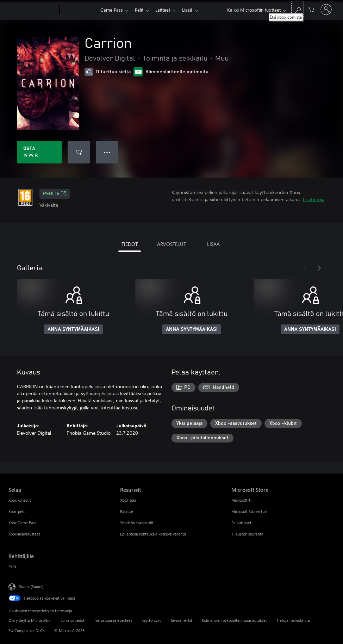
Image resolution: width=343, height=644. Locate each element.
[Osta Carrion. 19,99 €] (39, 152)
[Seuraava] (319, 268)
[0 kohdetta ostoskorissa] (311, 9)
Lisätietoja (314, 199)
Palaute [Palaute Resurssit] (127, 511)
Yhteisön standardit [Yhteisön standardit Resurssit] (137, 523)
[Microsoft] (33, 10)
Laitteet (166, 10)
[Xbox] (79, 10)
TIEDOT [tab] (130, 244)
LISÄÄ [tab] (213, 244)
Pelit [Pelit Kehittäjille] (12, 566)
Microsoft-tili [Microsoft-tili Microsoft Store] (242, 500)
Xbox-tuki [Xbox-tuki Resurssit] (128, 500)
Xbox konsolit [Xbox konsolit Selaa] (20, 500)
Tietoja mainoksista (293, 620)
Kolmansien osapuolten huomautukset (234, 620)
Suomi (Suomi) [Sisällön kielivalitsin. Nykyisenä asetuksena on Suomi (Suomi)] (31, 586)
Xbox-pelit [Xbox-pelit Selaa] (17, 511)
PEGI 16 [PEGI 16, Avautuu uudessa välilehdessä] (55, 194)
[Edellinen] (305, 268)
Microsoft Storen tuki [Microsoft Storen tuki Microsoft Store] (249, 511)
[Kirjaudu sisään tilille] (326, 10)
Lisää (191, 10)
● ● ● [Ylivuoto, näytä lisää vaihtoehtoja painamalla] (107, 152)
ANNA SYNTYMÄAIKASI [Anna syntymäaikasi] (73, 329)
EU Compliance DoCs (27, 630)
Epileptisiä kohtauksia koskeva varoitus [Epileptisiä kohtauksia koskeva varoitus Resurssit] (153, 534)
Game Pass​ (112, 10)
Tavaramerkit (181, 620)
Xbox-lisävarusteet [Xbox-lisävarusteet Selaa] (24, 534)
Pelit (141, 10)
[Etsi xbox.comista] (298, 9)
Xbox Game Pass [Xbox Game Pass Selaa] (23, 523)
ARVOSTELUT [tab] (171, 244)
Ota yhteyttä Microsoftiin (30, 620)
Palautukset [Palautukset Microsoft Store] (241, 523)
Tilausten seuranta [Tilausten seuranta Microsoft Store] (247, 534)
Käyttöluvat (151, 620)
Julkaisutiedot (73, 620)
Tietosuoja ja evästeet (113, 620)
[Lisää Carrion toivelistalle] (79, 152)
